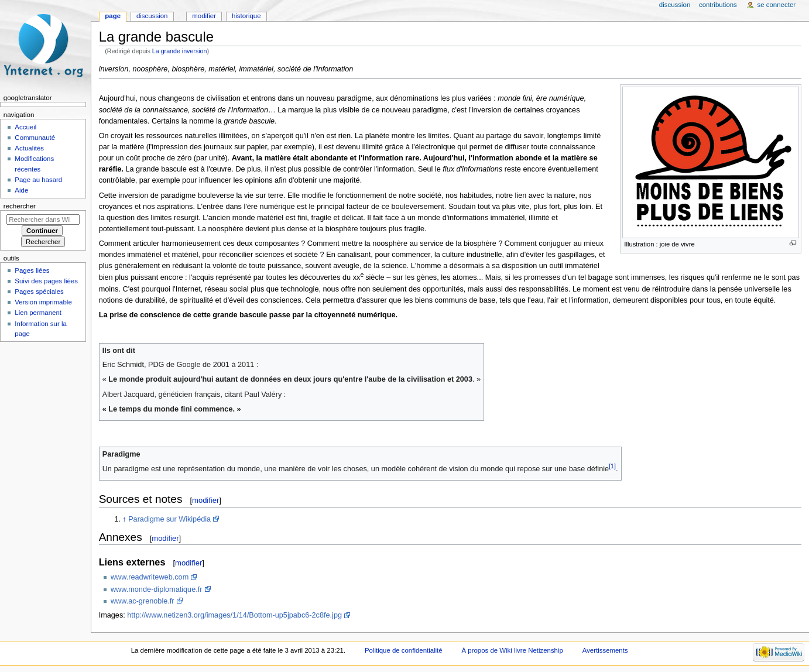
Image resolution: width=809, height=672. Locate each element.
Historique (246, 16)
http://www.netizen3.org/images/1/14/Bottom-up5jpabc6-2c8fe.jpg (234, 615)
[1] (612, 466)
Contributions (718, 5)
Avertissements (605, 650)
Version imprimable (43, 302)
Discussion (152, 16)
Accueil (25, 127)
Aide (21, 190)
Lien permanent (38, 313)
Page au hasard (38, 180)
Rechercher (20, 206)
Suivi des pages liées (46, 281)
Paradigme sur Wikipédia (169, 519)
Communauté (35, 138)
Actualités (29, 148)
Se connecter (777, 5)
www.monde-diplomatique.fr (157, 589)
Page (113, 16)
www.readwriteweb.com (150, 577)
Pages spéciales (39, 292)
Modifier (204, 16)
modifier (205, 500)
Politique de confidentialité (404, 650)
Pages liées (32, 270)
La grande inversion (180, 51)
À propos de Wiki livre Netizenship (513, 650)
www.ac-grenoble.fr (143, 601)
